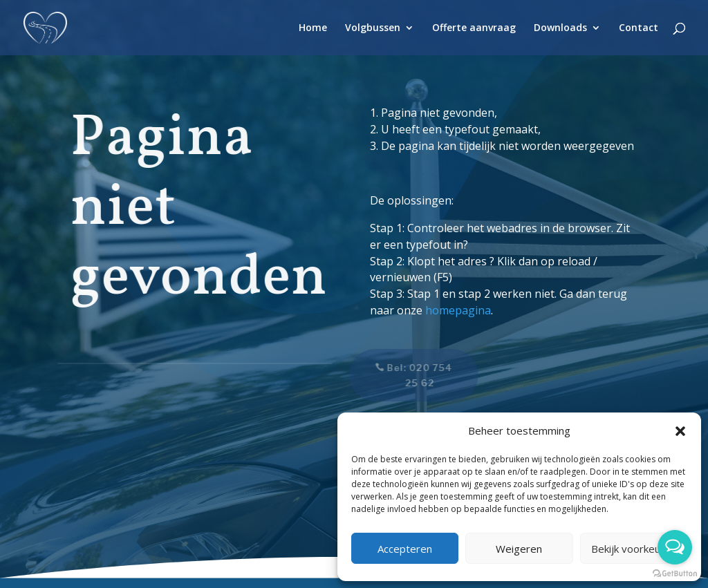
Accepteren (405, 549)
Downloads (560, 28)
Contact (639, 28)
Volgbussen (373, 28)
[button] (680, 431)
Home (313, 28)
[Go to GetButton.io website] (675, 574)
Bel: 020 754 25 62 (414, 375)
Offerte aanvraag (474, 28)
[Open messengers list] (675, 547)
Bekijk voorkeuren (634, 549)
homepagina (458, 310)
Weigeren (519, 549)
